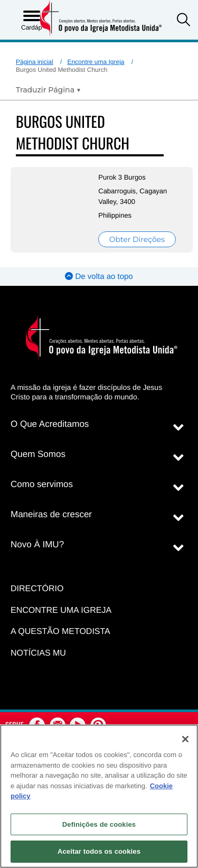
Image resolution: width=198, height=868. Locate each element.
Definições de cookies (99, 824)
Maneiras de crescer (51, 514)
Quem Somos (38, 454)
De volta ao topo (99, 277)
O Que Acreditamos (50, 424)
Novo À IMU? (37, 544)
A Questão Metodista (60, 632)
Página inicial (35, 62)
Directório (37, 589)
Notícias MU (38, 653)
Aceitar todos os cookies (99, 851)
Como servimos (42, 484)
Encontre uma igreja (61, 610)
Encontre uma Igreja (96, 62)
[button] (183, 21)
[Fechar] (185, 739)
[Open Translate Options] (48, 90)
